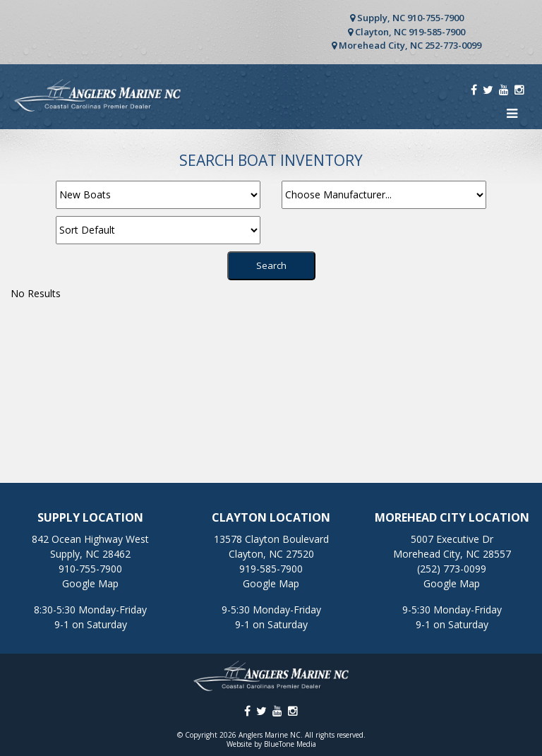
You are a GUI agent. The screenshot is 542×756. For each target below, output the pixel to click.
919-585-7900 (437, 32)
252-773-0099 (453, 45)
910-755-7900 (435, 18)
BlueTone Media (290, 744)
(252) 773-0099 (452, 569)
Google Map (90, 583)
